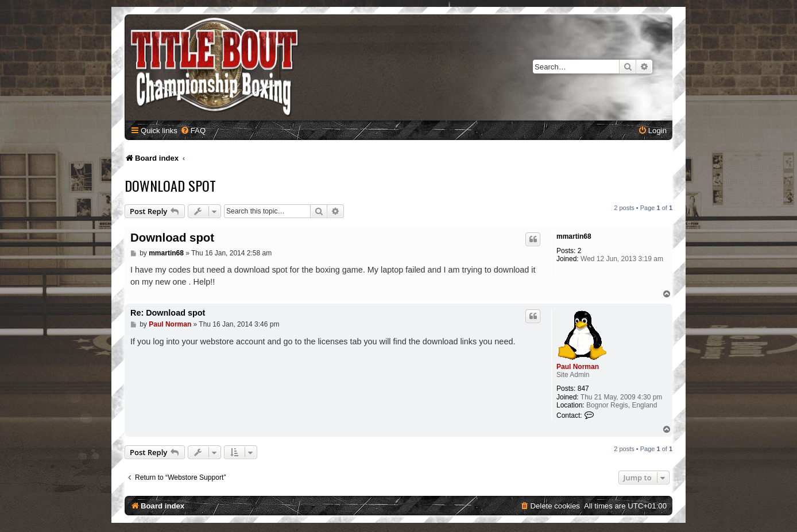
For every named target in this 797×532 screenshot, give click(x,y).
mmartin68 (574, 236)
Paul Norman (578, 367)
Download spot (170, 185)
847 (583, 389)
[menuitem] (193, 131)
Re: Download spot (168, 313)
